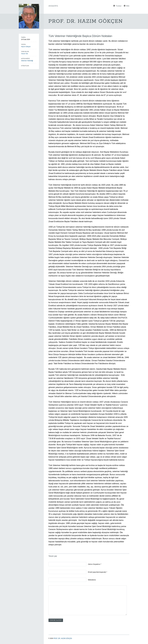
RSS (128, 6)
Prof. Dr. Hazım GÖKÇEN (63, 638)
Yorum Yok (25, 54)
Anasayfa (53, 6)
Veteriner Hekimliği (27, 61)
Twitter (119, 6)
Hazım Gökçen (26, 47)
